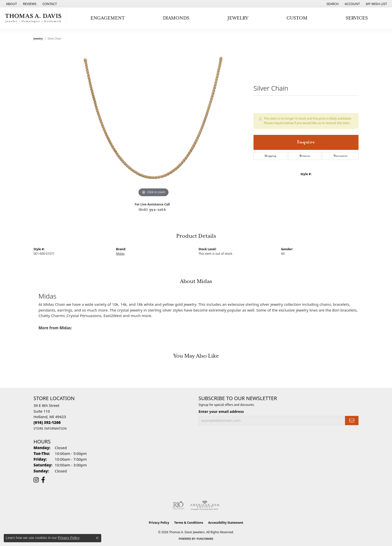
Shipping (270, 156)
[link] (11, 4)
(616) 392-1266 (152, 210)
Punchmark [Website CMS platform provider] (205, 539)
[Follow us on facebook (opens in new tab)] (43, 480)
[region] (153, 123)
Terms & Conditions (189, 523)
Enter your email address (221, 411)
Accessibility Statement (226, 523)
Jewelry (238, 18)
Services (357, 18)
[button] (332, 4)
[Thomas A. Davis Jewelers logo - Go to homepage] (34, 18)
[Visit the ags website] (205, 505)
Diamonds (176, 18)
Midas (120, 254)
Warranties (341, 156)
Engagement (108, 18)
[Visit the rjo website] (178, 505)
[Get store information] (50, 429)
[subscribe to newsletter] (352, 421)
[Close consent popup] (97, 538)
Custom (297, 18)
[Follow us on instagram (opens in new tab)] (36, 480)
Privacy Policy (159, 523)
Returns (305, 156)
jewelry (38, 39)
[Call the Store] (47, 422)
